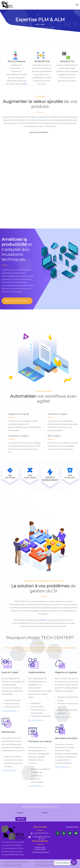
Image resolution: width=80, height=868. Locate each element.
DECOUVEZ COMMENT (39, 132)
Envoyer (21, 819)
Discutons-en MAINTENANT (17, 301)
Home (29, 28)
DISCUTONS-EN (62, 767)
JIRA (25, 84)
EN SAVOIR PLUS (9, 711)
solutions (42, 620)
